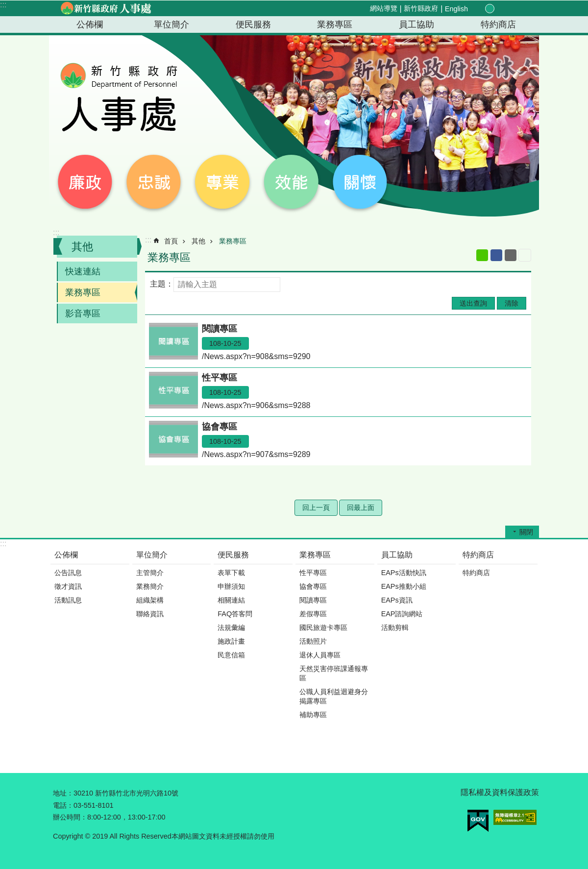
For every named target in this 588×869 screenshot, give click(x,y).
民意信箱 (231, 655)
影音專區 (83, 314)
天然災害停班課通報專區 (334, 673)
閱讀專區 (313, 600)
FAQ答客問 (235, 614)
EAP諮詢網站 (402, 614)
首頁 (171, 241)
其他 (82, 247)
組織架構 (150, 600)
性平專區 (313, 573)
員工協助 (416, 24)
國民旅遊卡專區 (323, 628)
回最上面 (361, 507)
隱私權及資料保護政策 (500, 792)
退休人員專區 (320, 655)
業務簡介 (150, 586)
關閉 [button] (526, 532)
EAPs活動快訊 (404, 573)
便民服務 (253, 24)
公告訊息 (68, 573)
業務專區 (335, 24)
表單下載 (231, 573)
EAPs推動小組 (404, 586)
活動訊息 (68, 600)
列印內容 (525, 255)
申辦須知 (231, 586)
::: (3, 5)
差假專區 (313, 614)
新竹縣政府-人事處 (105, 8)
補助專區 (313, 715)
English (456, 9)
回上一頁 (316, 507)
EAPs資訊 (397, 600)
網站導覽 (384, 8)
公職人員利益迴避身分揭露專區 (334, 696)
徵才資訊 (68, 586)
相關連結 (231, 600)
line (482, 255)
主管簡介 (150, 573)
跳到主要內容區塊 (5, 5)
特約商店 (498, 24)
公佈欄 (90, 24)
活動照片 (313, 641)
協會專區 (313, 586)
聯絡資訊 (150, 614)
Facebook (496, 255)
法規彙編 (231, 628)
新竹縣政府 (421, 8)
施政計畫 (231, 641)
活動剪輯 (395, 628)
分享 (512, 9)
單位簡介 (171, 24)
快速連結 (83, 271)
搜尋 (523, 9)
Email (511, 255)
